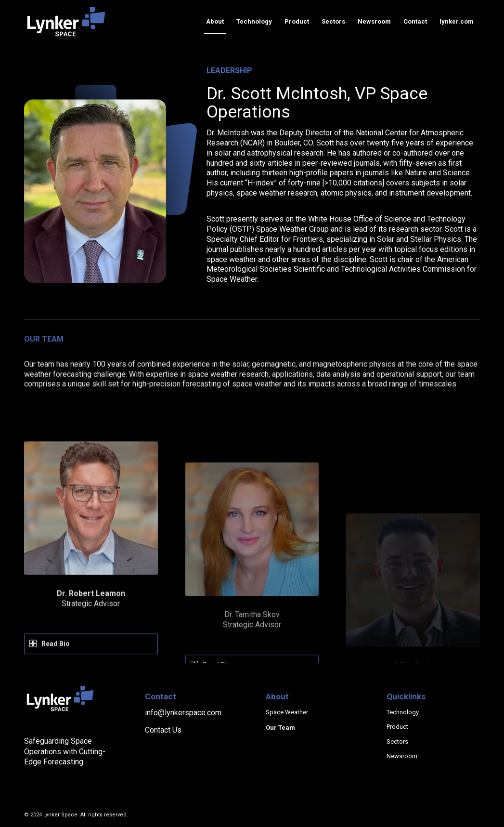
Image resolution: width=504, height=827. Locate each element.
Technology (403, 712)
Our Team (280, 728)
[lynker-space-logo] (66, 22)
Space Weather (287, 712)
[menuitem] (215, 22)
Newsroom (402, 756)
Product (397, 727)
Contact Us (163, 730)
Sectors (397, 742)
